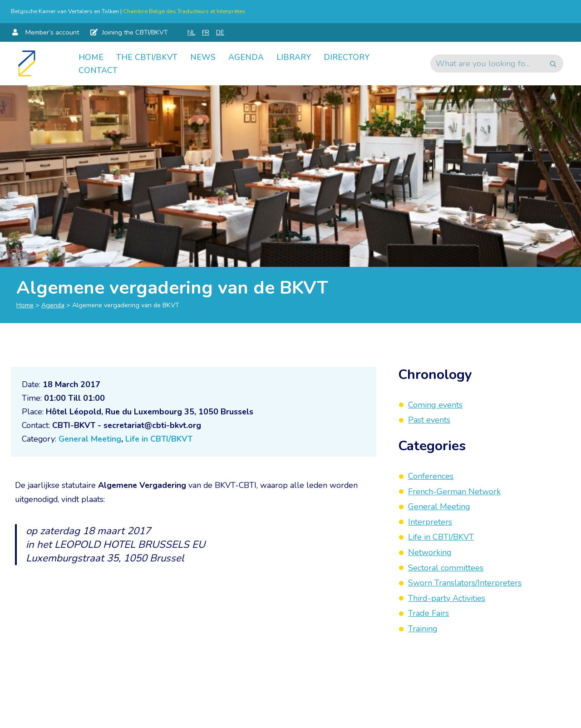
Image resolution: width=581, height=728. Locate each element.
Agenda (246, 57)
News (203, 57)
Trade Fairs (428, 613)
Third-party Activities (447, 598)
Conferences (431, 476)
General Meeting (92, 440)
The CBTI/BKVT (147, 57)
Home (91, 57)
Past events (429, 420)
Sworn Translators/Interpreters (465, 583)
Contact (98, 70)
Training (423, 629)
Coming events (435, 405)
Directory (348, 57)
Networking (430, 552)
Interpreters (430, 522)
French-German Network (454, 492)
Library (294, 57)
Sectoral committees (446, 568)
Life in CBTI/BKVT (162, 440)
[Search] (487, 64)
